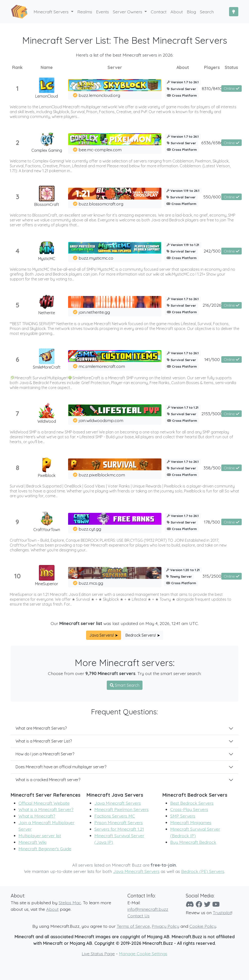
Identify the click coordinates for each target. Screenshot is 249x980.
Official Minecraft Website (44, 803)
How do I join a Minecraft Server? (45, 754)
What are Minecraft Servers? (41, 728)
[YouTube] (216, 904)
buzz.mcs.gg (91, 583)
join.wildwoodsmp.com (101, 420)
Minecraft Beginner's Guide (45, 849)
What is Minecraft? (37, 816)
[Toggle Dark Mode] (234, 12)
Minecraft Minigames (191, 822)
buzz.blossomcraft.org (101, 204)
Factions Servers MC (115, 816)
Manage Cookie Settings (143, 954)
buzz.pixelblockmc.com (102, 475)
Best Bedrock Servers (192, 803)
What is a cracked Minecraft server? (48, 780)
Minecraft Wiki (32, 842)
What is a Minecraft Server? (46, 809)
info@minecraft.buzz (148, 909)
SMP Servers (183, 816)
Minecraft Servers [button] (52, 12)
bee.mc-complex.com (100, 150)
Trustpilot (222, 912)
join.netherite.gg (94, 312)
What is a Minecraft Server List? (44, 741)
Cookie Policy (203, 926)
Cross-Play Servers (189, 809)
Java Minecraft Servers (118, 803)
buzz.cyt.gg (90, 529)
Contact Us (138, 916)
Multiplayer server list (40, 836)
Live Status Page (98, 954)
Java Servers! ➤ (104, 635)
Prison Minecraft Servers (119, 822)
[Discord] (190, 904)
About (52, 909)
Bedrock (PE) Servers (203, 871)
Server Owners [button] (128, 12)
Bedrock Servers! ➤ (143, 635)
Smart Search (125, 685)
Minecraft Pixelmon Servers (121, 809)
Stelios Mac (70, 903)
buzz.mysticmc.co (96, 258)
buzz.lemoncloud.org (99, 95)
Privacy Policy (165, 926)
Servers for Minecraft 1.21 (119, 829)
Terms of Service (133, 926)
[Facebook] (199, 904)
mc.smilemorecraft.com (102, 366)
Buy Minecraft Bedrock (193, 842)
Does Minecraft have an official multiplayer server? (61, 767)
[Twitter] (207, 904)
